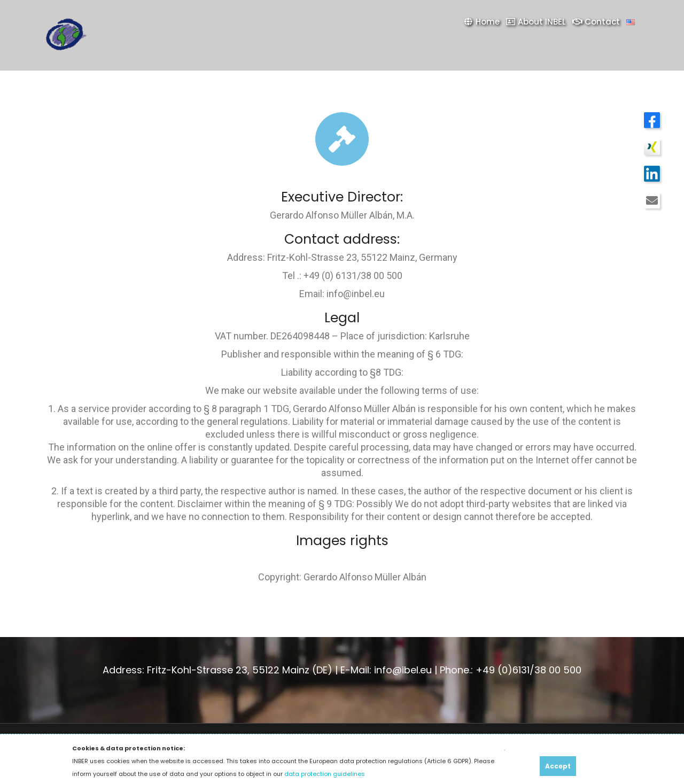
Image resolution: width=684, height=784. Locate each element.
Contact (596, 22)
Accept (558, 766)
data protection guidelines (325, 774)
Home (481, 22)
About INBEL (536, 22)
